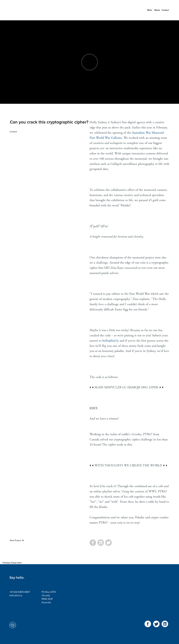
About (157, 10)
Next (19, 563)
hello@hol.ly (111, 341)
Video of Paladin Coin (89, 62)
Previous (7, 563)
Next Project (15, 540)
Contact (165, 10)
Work (149, 10)
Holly (22, 10)
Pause (14, 563)
